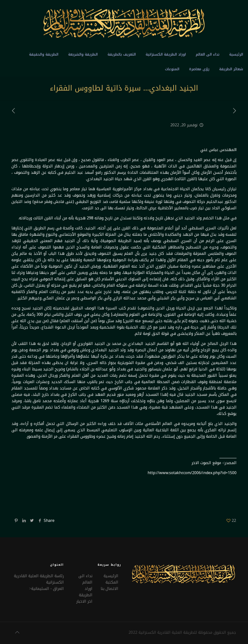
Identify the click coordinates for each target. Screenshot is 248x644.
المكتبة (112, 582)
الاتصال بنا (109, 589)
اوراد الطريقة (86, 592)
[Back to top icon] (17, 632)
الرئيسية (111, 576)
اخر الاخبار (84, 601)
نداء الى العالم (85, 579)
